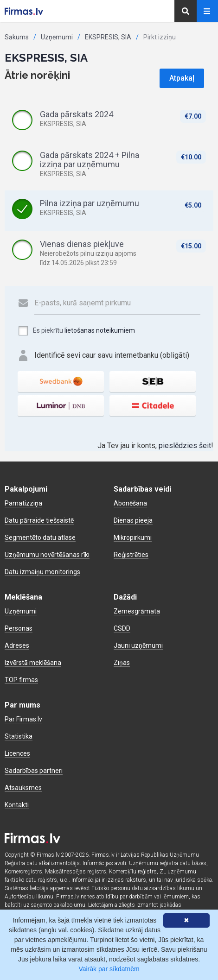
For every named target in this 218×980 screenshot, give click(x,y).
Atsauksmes (23, 788)
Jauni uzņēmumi (138, 645)
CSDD (122, 628)
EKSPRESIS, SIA (108, 37)
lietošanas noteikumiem (100, 330)
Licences (17, 753)
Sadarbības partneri (34, 771)
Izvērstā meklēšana (33, 663)
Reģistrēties (131, 555)
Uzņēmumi (57, 37)
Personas (19, 628)
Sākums (17, 37)
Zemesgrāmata (137, 611)
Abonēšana (130, 503)
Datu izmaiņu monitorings (42, 572)
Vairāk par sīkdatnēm (109, 969)
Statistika (19, 736)
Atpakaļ (182, 78)
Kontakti (17, 805)
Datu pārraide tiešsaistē (39, 520)
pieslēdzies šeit (185, 446)
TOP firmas (21, 680)
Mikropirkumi (133, 537)
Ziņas (122, 663)
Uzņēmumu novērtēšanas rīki (47, 555)
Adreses (17, 645)
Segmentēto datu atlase (40, 537)
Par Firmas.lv (23, 719)
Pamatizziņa (23, 503)
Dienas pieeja (133, 520)
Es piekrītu (76, 331)
